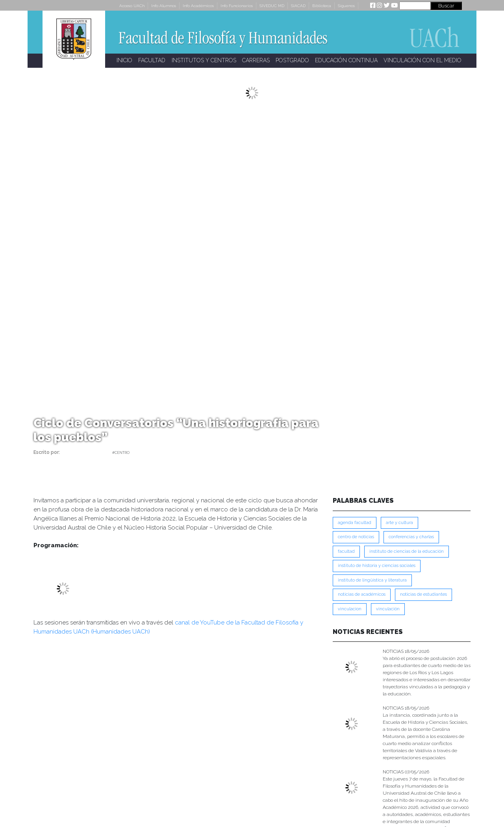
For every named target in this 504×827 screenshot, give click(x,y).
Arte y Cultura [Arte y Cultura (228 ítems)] (399, 523)
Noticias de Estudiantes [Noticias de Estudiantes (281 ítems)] (423, 594)
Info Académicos (198, 6)
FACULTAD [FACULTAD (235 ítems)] (346, 551)
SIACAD (298, 6)
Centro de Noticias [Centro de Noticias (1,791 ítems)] (356, 537)
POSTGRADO (292, 60)
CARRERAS (256, 60)
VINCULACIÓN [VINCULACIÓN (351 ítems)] (388, 609)
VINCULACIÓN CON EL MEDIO (422, 60)
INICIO (124, 60)
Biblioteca (322, 6)
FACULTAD (152, 60)
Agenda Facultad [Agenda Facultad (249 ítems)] (355, 523)
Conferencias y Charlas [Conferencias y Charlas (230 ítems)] (411, 537)
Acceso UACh (132, 6)
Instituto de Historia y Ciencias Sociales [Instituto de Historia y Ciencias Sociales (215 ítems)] (377, 566)
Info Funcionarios (237, 6)
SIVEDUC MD (272, 6)
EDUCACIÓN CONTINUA (346, 60)
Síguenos (346, 6)
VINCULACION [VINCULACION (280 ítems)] (350, 609)
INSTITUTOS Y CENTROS (204, 60)
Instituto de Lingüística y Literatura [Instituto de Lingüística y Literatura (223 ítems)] (372, 580)
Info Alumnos (164, 6)
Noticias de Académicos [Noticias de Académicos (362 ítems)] (362, 594)
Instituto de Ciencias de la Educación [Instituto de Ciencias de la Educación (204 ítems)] (407, 551)
